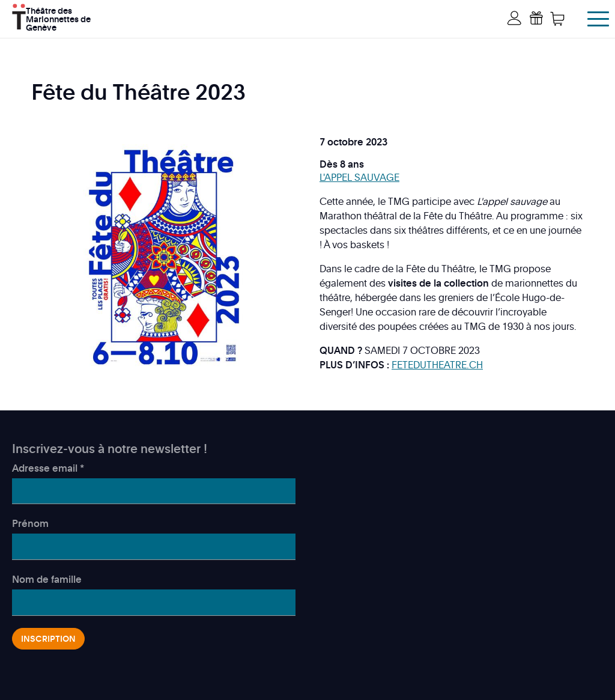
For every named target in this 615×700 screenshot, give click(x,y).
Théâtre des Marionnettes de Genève (58, 18)
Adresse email (48, 468)
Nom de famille (47, 579)
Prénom (30, 523)
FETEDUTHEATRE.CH (437, 365)
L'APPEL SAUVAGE (359, 177)
